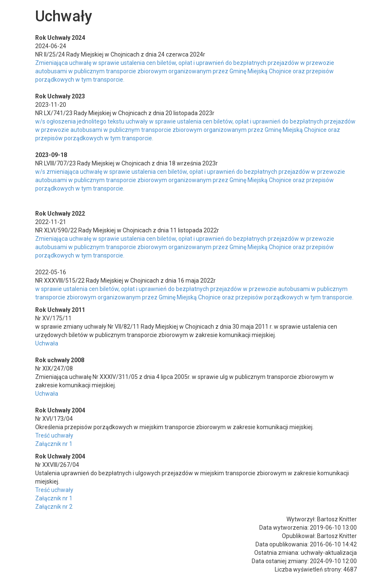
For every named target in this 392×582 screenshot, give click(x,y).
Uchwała (47, 343)
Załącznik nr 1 (54, 444)
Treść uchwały (54, 435)
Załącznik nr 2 (54, 507)
